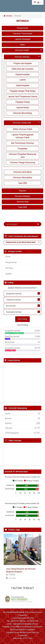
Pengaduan (23, 149)
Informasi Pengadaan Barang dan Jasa (23, 156)
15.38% (37, 336)
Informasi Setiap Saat (26, 123)
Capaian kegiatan (23, 74)
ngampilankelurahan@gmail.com (25, 624)
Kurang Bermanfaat (14, 312)
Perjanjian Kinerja (23, 102)
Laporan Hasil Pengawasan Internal (23, 96)
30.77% (37, 348)
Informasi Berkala (27, 57)
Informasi (18, 16)
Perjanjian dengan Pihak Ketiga (23, 91)
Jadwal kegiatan (22, 85)
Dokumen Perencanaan (23, 34)
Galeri (23, 45)
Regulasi (22, 191)
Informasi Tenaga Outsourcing (22, 163)
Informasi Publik (28, 50)
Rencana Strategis (22, 196)
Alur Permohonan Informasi (23, 143)
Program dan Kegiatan (23, 63)
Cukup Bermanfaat (13, 300)
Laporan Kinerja (22, 108)
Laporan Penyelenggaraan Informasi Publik (22, 136)
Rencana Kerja (23, 202)
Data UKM (23, 183)
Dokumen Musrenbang (22, 113)
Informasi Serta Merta (22, 172)
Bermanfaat (11, 306)
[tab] (22, 242)
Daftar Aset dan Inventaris (23, 69)
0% (39, 342)
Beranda (8, 16)
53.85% (37, 331)
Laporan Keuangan (23, 39)
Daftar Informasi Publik (23, 129)
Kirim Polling (22, 319)
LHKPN (23, 80)
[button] (7, 558)
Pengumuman (22, 28)
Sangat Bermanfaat (14, 294)
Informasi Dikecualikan (22, 178)
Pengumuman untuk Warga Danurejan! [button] (22, 242)
